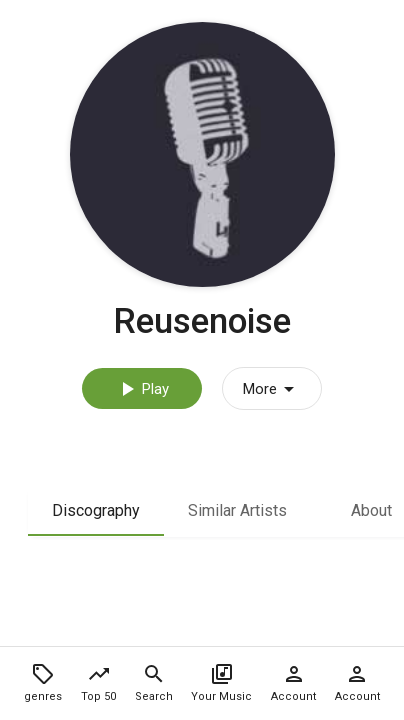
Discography (96, 510)
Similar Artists (237, 510)
